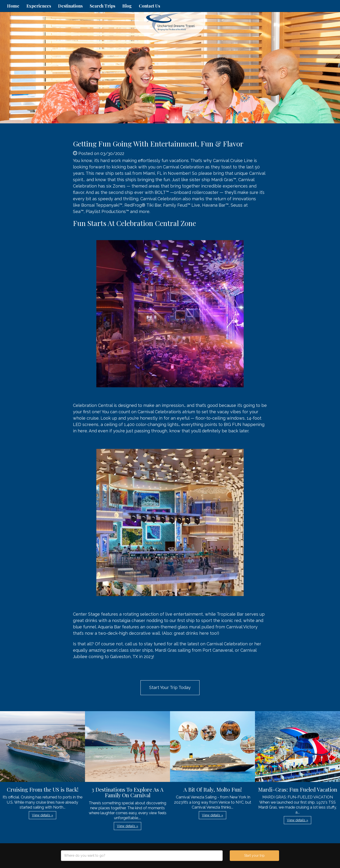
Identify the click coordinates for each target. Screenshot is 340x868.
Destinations (70, 6)
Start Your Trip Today (170, 687)
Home (13, 6)
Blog (127, 6)
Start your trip (254, 855)
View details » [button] (42, 815)
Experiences (39, 6)
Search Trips (102, 6)
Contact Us (149, 6)
